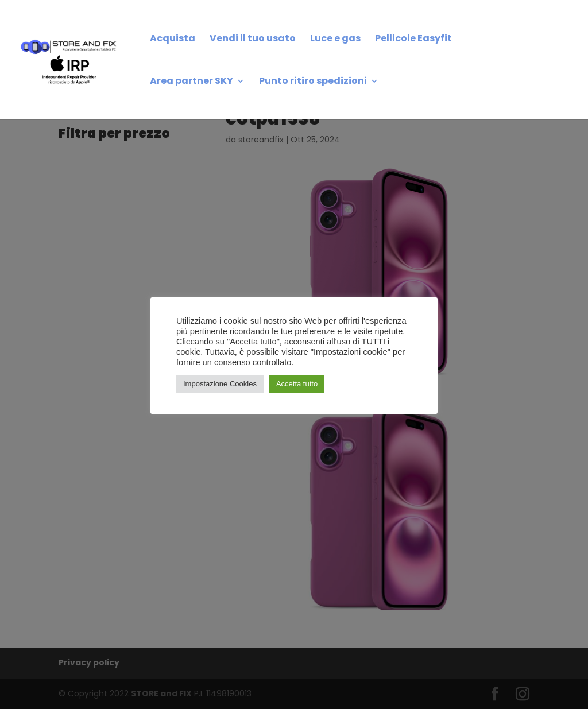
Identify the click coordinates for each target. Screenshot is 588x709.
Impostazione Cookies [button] (220, 384)
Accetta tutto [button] (297, 384)
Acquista (173, 40)
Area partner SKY (192, 82)
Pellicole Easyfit (413, 40)
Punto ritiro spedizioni (313, 82)
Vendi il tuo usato (253, 40)
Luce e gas (335, 40)
